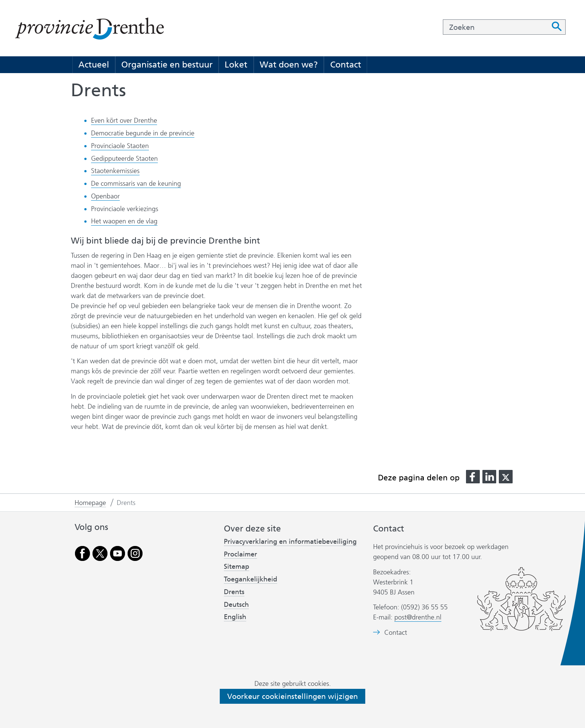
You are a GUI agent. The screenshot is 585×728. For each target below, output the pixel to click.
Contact (346, 65)
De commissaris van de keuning (136, 183)
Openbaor (105, 196)
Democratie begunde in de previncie (143, 133)
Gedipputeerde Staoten (124, 159)
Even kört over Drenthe (124, 120)
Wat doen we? (289, 65)
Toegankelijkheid (251, 579)
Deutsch (236, 605)
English (235, 617)
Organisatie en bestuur (167, 65)
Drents (234, 592)
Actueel (94, 65)
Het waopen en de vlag (124, 221)
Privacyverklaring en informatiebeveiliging (290, 542)
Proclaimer (240, 554)
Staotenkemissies (115, 171)
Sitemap (237, 567)
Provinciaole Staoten (120, 146)
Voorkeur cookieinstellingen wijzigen (292, 696)
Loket (236, 65)
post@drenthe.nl (418, 617)
